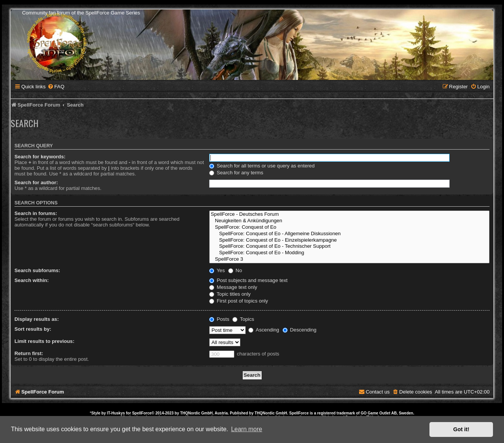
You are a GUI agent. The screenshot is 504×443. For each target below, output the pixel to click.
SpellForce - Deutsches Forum (349, 214)
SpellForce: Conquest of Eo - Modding (349, 253)
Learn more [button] (246, 429)
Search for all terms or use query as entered (262, 166)
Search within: (32, 280)
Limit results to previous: (45, 341)
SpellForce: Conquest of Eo (349, 227)
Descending (300, 330)
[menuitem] (56, 87)
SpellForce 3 (349, 259)
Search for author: (36, 182)
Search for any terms (236, 173)
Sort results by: (33, 329)
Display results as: (37, 319)
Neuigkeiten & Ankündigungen (349, 221)
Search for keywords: (40, 157)
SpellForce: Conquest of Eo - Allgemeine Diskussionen (349, 234)
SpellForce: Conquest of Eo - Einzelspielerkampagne (349, 240)
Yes (217, 270)
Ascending (264, 330)
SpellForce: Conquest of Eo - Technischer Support (349, 246)
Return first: (29, 353)
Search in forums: (36, 213)
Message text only (233, 287)
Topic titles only (230, 294)
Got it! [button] (461, 429)
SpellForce (142, 413)
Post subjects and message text (248, 280)
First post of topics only (239, 301)
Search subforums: (37, 270)
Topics (243, 319)
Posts (219, 319)
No (235, 270)
